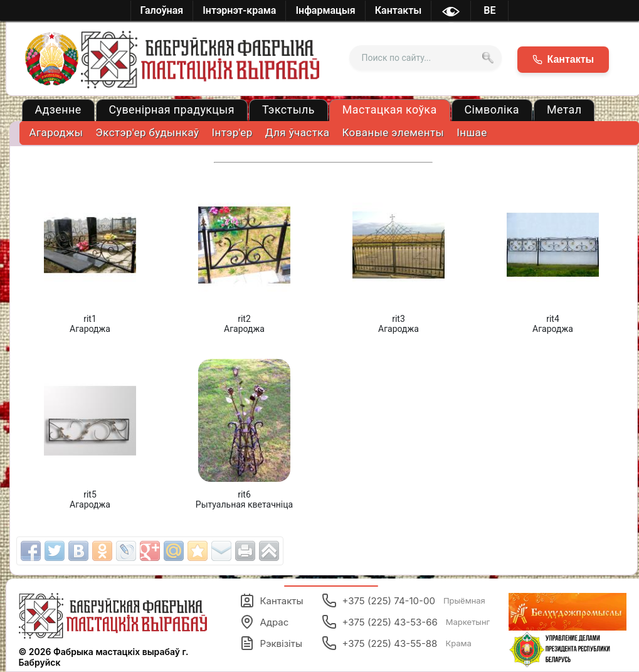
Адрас (264, 622)
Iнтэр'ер (232, 132)
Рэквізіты (271, 643)
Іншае (472, 132)
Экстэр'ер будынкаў (147, 132)
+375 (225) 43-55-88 (396, 643)
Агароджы (56, 132)
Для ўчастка (298, 132)
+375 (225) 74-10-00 (403, 600)
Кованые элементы (393, 132)
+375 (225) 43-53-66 (406, 622)
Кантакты (271, 600)
